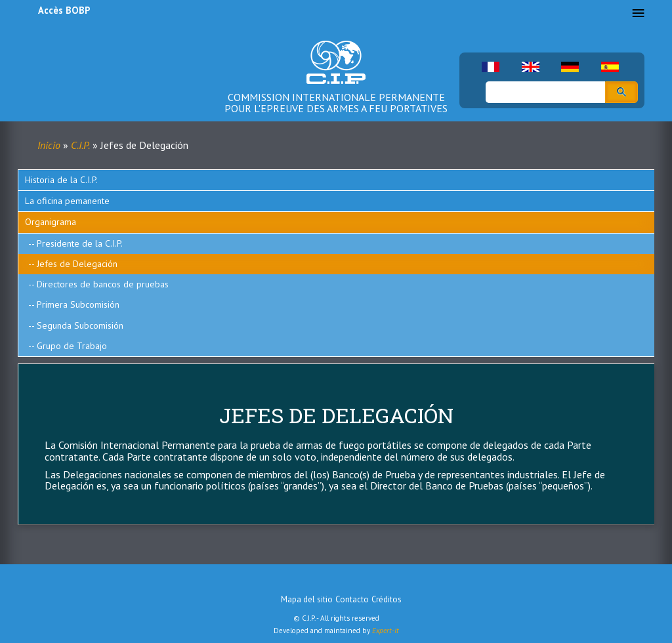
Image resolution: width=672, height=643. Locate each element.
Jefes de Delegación (77, 264)
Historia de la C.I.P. (61, 180)
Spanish (610, 67)
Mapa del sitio (307, 599)
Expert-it (386, 631)
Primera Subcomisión (78, 304)
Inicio (49, 145)
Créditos (387, 599)
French (491, 67)
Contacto (352, 599)
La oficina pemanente (67, 201)
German (570, 67)
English (531, 67)
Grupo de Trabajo (72, 346)
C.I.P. (80, 145)
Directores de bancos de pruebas (103, 284)
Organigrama (51, 222)
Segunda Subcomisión (80, 325)
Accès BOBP (64, 10)
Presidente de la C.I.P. (80, 243)
